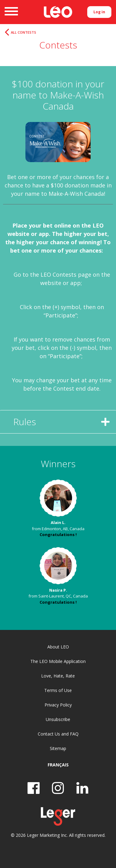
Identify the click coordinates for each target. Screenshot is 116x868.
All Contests (24, 32)
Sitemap (58, 748)
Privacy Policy (58, 705)
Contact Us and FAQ (58, 734)
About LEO (58, 647)
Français (58, 765)
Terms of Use (58, 690)
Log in (99, 12)
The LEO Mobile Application (58, 661)
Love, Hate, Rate (58, 676)
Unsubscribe (58, 719)
